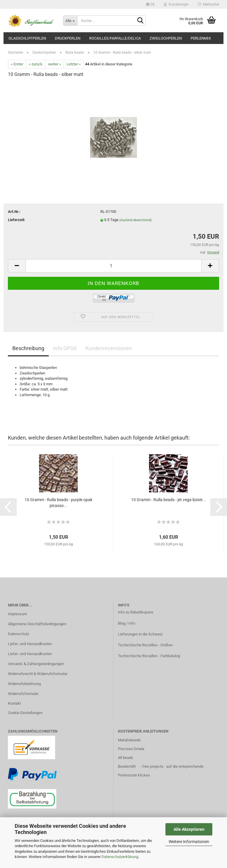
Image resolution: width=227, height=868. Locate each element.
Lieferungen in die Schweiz (140, 634)
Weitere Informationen (189, 842)
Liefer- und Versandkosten (30, 644)
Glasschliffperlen (27, 38)
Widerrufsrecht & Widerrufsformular (38, 674)
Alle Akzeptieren (189, 829)
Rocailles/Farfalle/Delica (115, 38)
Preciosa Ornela (131, 749)
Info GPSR (65, 348)
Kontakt (14, 703)
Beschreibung (28, 348)
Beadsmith (127, 766)
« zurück (36, 64)
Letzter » (74, 64)
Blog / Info (127, 623)
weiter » (55, 64)
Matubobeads (129, 740)
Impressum (17, 614)
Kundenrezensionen (109, 348)
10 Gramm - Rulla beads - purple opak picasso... (59, 503)
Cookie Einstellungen (25, 713)
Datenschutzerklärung (120, 857)
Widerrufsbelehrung (24, 684)
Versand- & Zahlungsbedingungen (36, 664)
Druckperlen (68, 38)
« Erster (17, 64)
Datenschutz (18, 634)
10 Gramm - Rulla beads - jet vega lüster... (168, 500)
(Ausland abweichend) (135, 220)
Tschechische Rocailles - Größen (145, 645)
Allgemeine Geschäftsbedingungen (37, 624)
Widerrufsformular (23, 694)
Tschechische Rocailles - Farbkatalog (149, 656)
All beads (126, 758)
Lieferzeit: (17, 220)
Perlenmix (201, 38)
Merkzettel (208, 4)
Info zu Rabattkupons (136, 612)
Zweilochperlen (166, 38)
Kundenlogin (176, 4)
